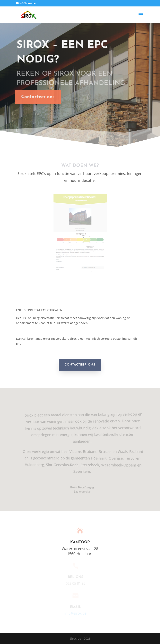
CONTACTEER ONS (80, 365)
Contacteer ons (35, 97)
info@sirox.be (74, 613)
